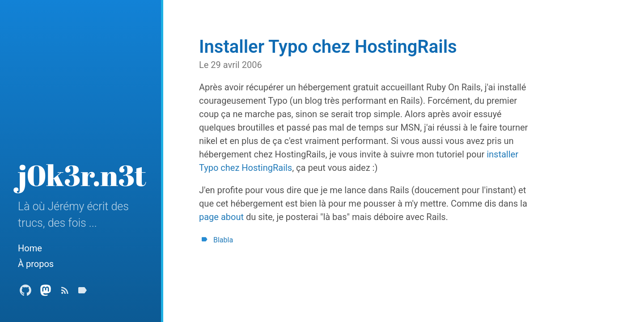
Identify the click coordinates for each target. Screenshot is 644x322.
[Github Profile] (25, 293)
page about (221, 217)
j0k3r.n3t (82, 175)
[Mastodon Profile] (46, 293)
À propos (36, 264)
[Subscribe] (65, 293)
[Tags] (82, 293)
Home (30, 248)
